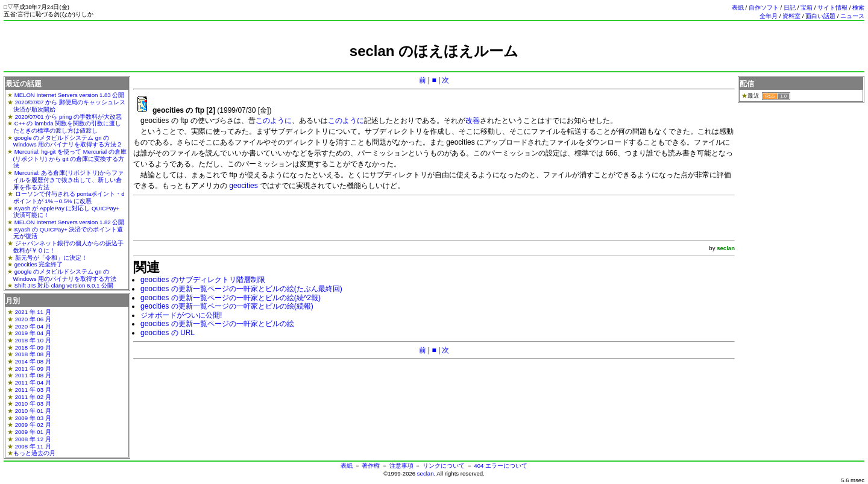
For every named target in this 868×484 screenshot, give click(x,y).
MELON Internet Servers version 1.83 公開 (70, 95)
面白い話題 (820, 16)
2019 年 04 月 (33, 333)
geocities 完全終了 (39, 264)
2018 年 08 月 (33, 354)
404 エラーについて (501, 466)
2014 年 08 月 (33, 361)
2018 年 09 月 (33, 347)
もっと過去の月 (34, 453)
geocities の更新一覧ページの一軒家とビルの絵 (217, 324)
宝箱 (807, 8)
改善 (473, 121)
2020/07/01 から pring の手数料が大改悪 (68, 117)
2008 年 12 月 (33, 439)
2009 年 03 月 (33, 418)
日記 (790, 8)
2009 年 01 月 (33, 432)
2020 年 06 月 (33, 319)
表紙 (738, 8)
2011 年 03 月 (33, 390)
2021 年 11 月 (33, 312)
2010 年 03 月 (33, 404)
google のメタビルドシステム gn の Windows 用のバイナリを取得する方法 (65, 275)
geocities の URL (168, 333)
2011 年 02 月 (33, 397)
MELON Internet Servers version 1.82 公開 (70, 222)
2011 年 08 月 (33, 375)
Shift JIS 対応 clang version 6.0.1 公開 (64, 285)
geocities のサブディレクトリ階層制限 (203, 280)
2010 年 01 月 (33, 411)
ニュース (852, 16)
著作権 (371, 466)
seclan (426, 473)
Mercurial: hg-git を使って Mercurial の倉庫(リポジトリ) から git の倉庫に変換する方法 (70, 159)
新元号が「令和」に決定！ (51, 258)
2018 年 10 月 (33, 340)
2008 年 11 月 (33, 446)
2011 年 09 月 (33, 369)
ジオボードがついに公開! (181, 315)
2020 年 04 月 (33, 326)
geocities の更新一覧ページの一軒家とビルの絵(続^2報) (231, 298)
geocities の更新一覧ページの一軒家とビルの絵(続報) (227, 306)
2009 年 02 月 (33, 425)
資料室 (791, 16)
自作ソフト (764, 8)
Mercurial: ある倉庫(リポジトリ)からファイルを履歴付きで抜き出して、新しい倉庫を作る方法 (68, 180)
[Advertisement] (434, 65)
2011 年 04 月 (33, 382)
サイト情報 (832, 8)
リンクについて (444, 466)
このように (274, 121)
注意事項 (401, 466)
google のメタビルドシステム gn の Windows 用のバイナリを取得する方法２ (68, 141)
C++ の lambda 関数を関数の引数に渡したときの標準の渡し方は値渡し (68, 127)
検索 (858, 8)
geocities (243, 186)
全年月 (769, 16)
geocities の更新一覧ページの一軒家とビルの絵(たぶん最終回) (241, 289)
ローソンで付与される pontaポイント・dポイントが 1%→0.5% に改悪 (69, 197)
